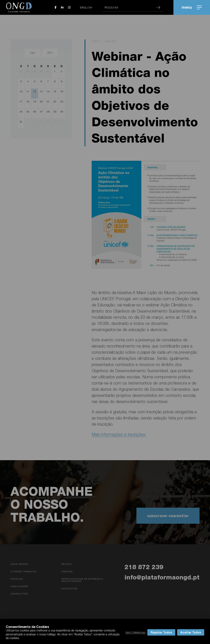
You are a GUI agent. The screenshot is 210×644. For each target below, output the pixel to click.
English (86, 7)
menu (192, 7)
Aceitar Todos (191, 632)
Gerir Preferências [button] (135, 632)
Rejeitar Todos (161, 632)
